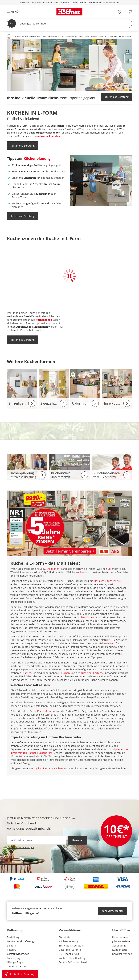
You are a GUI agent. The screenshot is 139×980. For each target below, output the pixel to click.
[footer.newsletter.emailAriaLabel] (37, 840)
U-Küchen (64, 673)
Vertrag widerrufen (18, 954)
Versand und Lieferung (20, 941)
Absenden (77, 840)
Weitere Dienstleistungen (74, 958)
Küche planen (51, 569)
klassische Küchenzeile (107, 581)
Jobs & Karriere (121, 941)
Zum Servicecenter (113, 911)
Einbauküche (85, 617)
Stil (110, 569)
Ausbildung (119, 946)
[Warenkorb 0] (130, 12)
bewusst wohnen (122, 954)
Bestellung (13, 937)
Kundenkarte (120, 950)
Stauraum (109, 643)
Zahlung (12, 946)
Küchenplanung (37, 158)
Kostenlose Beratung (116, 97)
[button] (11, 12)
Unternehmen (120, 937)
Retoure (12, 950)
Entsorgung (14, 958)
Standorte (65, 937)
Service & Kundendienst (73, 962)
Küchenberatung (69, 941)
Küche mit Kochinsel (93, 673)
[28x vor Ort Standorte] (120, 12)
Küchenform (83, 572)
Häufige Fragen (16, 962)
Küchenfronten (46, 711)
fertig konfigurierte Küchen (47, 768)
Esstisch (27, 673)
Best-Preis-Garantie (70, 950)
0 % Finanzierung (17, 966)
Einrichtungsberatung (72, 946)
